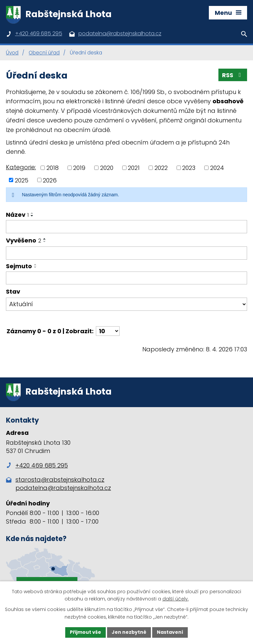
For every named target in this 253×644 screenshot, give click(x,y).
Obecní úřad (44, 53)
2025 (22, 180)
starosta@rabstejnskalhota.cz (60, 480)
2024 (217, 168)
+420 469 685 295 (37, 465)
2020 (107, 168)
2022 (161, 168)
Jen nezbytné (129, 632)
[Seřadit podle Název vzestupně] (32, 213)
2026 (50, 180)
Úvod (12, 53)
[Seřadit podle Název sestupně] (32, 216)
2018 (53, 168)
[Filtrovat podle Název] (126, 227)
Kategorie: (21, 167)
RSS (233, 75)
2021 (134, 168)
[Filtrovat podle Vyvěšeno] (126, 253)
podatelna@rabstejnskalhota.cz (63, 488)
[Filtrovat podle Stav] (126, 304)
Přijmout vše (85, 632)
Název (17, 215)
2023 (189, 168)
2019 (79, 168)
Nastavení (170, 632)
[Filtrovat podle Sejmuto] (126, 278)
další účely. (176, 599)
